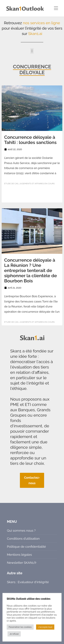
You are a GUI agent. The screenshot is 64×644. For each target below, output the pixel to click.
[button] (32, 51)
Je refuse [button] (14, 634)
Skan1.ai (35, 34)
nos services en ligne (41, 23)
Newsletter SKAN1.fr (22, 563)
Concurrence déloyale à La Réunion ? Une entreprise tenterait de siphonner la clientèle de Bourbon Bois (30, 270)
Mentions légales (19, 555)
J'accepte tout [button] (45, 627)
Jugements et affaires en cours (37, 184)
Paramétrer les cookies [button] (20, 627)
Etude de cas (11, 184)
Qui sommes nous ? (21, 530)
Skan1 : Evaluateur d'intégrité (28, 582)
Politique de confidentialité (26, 547)
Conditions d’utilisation (23, 539)
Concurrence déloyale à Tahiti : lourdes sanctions (30, 140)
